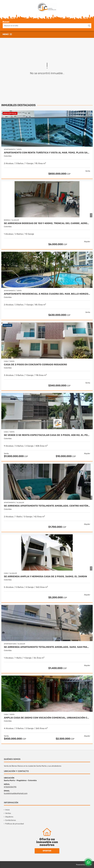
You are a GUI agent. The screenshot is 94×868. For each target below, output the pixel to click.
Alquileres (9, 817)
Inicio (7, 810)
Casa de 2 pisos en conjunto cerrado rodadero (35, 365)
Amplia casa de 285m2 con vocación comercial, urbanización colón (47, 718)
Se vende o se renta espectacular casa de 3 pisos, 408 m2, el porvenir (47, 435)
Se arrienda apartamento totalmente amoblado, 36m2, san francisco (47, 647)
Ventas (8, 813)
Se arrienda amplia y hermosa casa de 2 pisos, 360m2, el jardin (45, 577)
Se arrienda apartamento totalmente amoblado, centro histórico (47, 506)
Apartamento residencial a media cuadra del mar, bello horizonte (47, 294)
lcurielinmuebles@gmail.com (16, 793)
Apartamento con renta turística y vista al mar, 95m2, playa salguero (47, 153)
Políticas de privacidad (14, 824)
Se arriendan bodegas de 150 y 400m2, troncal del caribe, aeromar (47, 223)
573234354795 (10, 787)
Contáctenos (11, 820)
